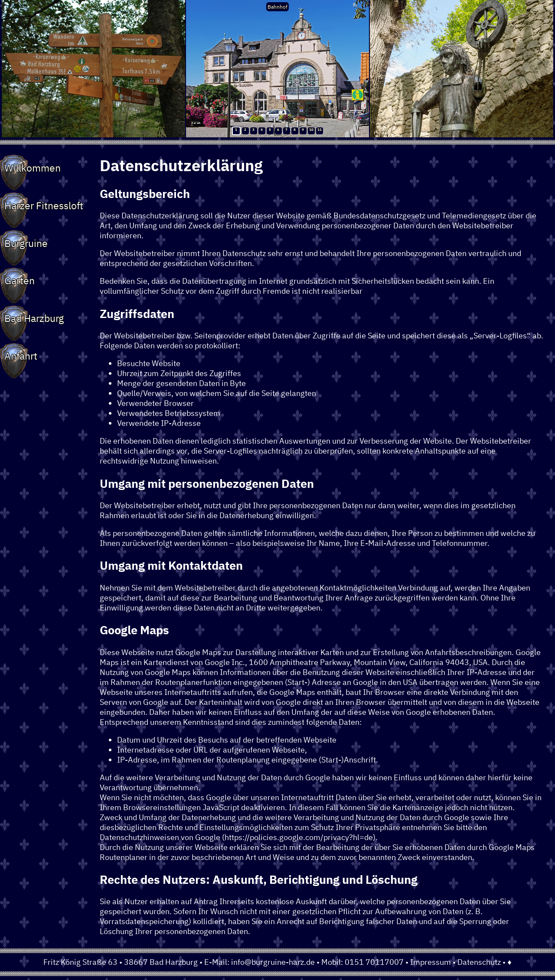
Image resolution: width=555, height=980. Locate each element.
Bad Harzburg (34, 318)
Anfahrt (21, 356)
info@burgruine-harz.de (273, 962)
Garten (20, 280)
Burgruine (26, 243)
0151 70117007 (374, 962)
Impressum (431, 962)
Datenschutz (479, 962)
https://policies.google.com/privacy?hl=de (299, 837)
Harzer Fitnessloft (44, 205)
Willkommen (33, 168)
